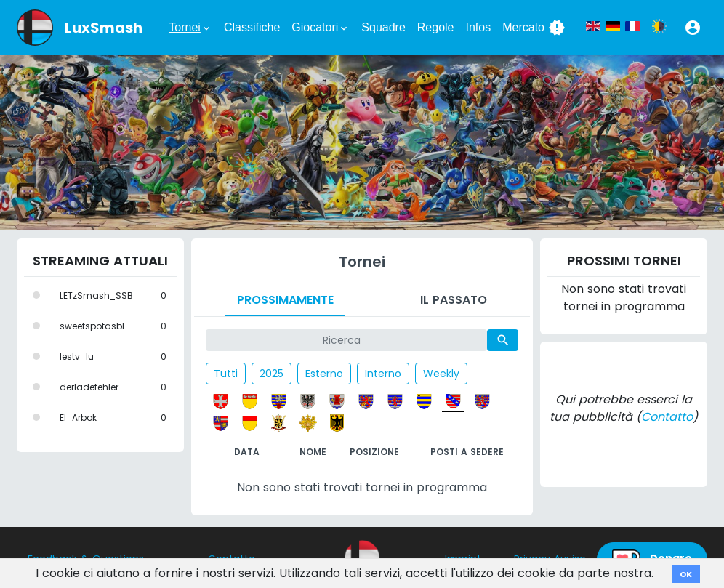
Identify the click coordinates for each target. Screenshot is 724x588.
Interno (383, 374)
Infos (479, 27)
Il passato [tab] (454, 300)
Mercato (534, 28)
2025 (271, 374)
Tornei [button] (190, 28)
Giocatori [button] (321, 28)
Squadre (383, 27)
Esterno (324, 374)
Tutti (226, 374)
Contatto (667, 417)
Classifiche (252, 27)
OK (686, 574)
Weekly (441, 374)
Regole (436, 27)
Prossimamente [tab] (285, 300)
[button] (693, 28)
